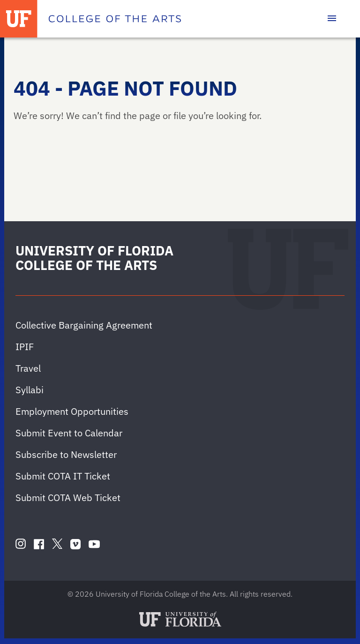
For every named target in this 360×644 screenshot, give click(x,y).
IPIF (25, 347)
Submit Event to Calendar (69, 433)
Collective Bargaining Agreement (84, 325)
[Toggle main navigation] (332, 19)
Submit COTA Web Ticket (68, 498)
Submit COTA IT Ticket (63, 476)
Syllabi (30, 390)
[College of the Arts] (115, 19)
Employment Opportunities (72, 411)
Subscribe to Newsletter (66, 454)
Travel (28, 368)
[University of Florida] (19, 19)
